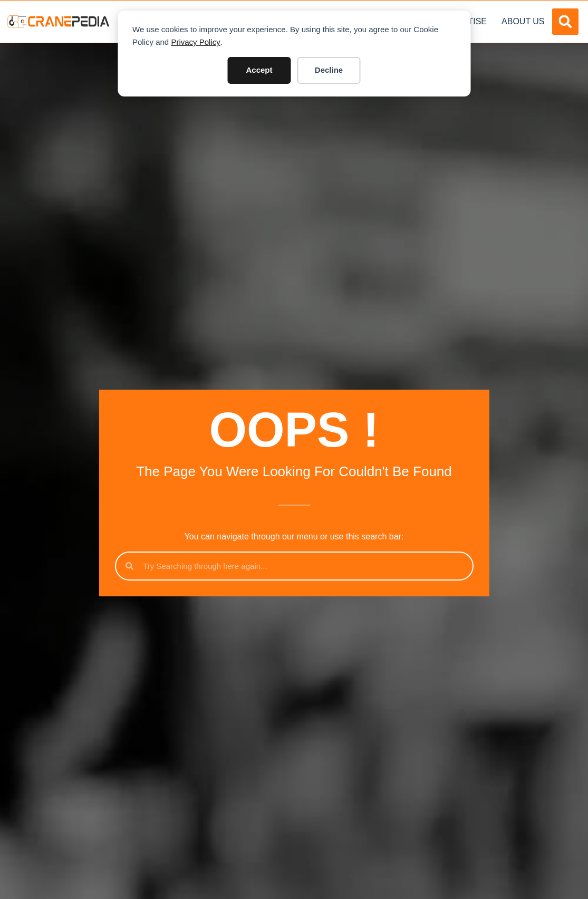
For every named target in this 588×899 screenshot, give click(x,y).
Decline (329, 70)
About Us (523, 21)
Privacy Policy (195, 42)
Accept (259, 70)
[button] (565, 22)
